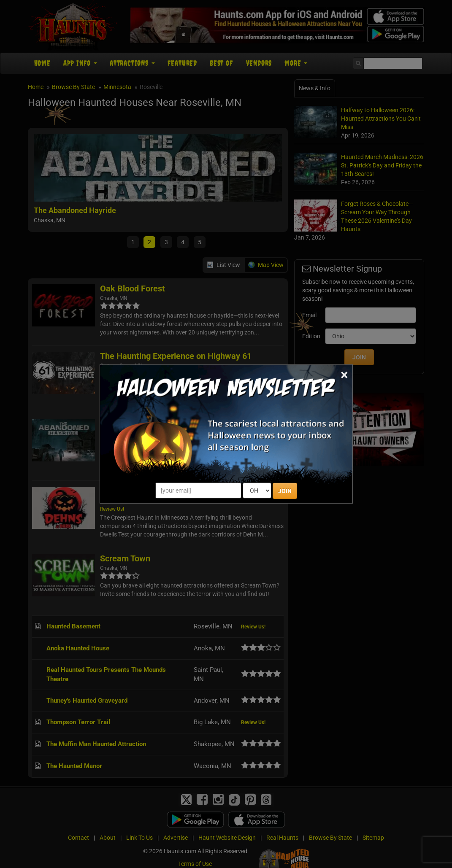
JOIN (285, 491)
